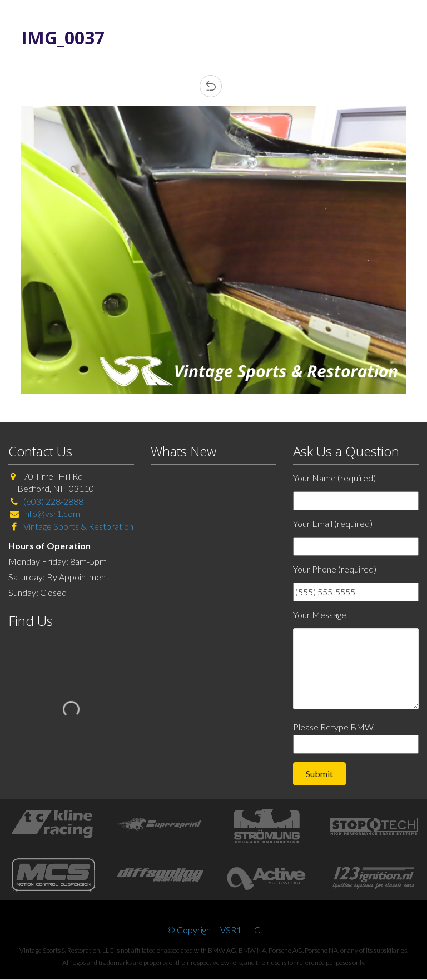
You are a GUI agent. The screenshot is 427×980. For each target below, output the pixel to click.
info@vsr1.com (52, 513)
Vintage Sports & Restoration (78, 526)
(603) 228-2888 (53, 501)
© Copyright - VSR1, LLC (214, 930)
